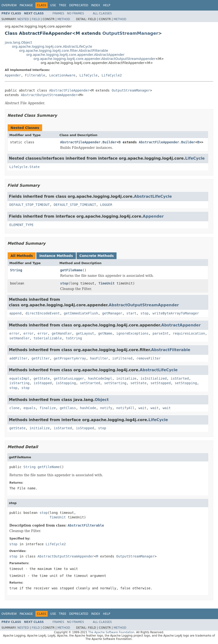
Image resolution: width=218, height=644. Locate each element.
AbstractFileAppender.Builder (88, 142)
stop (64, 283)
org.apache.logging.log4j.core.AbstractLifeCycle (52, 46)
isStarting (19, 383)
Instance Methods (56, 256)
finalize (48, 408)
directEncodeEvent (42, 313)
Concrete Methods (97, 256)
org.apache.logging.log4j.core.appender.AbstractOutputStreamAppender (94, 59)
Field (36, 19)
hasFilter (99, 358)
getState (42, 378)
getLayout (85, 333)
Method (64, 19)
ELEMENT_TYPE (21, 225)
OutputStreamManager (130, 33)
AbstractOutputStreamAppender (49, 95)
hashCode (88, 408)
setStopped (161, 383)
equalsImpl (19, 378)
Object (102, 400)
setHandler (19, 338)
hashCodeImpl (100, 378)
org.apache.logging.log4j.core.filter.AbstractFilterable (64, 51)
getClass (68, 408)
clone (14, 408)
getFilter (41, 358)
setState (138, 383)
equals (30, 408)
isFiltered (122, 358)
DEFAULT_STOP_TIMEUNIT (75, 205)
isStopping (66, 383)
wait (143, 408)
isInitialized (154, 378)
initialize (126, 378)
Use (53, 5)
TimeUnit (106, 283)
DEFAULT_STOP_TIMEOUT (30, 205)
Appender (13, 75)
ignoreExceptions (132, 333)
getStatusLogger (69, 378)
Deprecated (79, 5)
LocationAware (62, 75)
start (131, 313)
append (15, 313)
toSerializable (48, 338)
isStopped (43, 383)
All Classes (102, 13)
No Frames (75, 13)
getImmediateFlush (81, 313)
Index (96, 5)
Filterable (35, 75)
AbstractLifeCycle (153, 196)
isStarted (180, 378)
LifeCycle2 (112, 75)
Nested (23, 19)
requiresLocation (189, 333)
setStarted (90, 383)
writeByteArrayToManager (176, 313)
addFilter (18, 358)
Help (107, 5)
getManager (112, 313)
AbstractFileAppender (69, 90)
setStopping (186, 383)
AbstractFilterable (171, 350)
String (16, 270)
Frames (59, 13)
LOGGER (106, 205)
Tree (63, 5)
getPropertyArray (70, 358)
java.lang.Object (18, 42)
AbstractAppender (181, 325)
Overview (9, 5)
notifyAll (125, 408)
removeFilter (148, 358)
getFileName (71, 270)
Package (26, 5)
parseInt (161, 333)
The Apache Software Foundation (111, 632)
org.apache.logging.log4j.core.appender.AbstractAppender (75, 55)
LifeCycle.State (24, 167)
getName (105, 333)
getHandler (62, 333)
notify (106, 408)
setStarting (115, 383)
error (14, 333)
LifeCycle (89, 75)
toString (74, 338)
